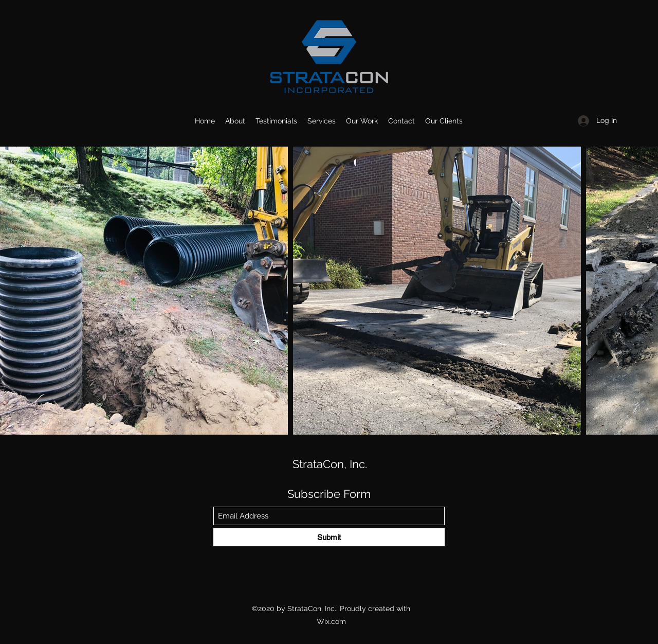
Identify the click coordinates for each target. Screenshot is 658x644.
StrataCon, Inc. (330, 464)
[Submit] (329, 537)
